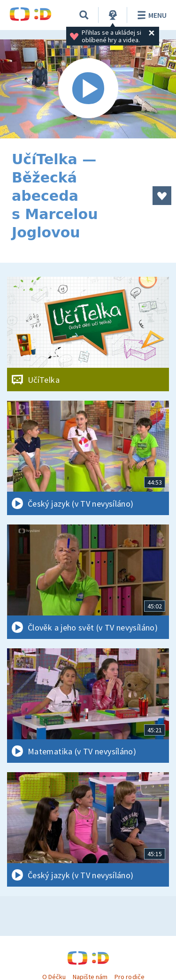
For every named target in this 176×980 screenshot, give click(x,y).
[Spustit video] (88, 89)
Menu (150, 15)
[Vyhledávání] (84, 15)
